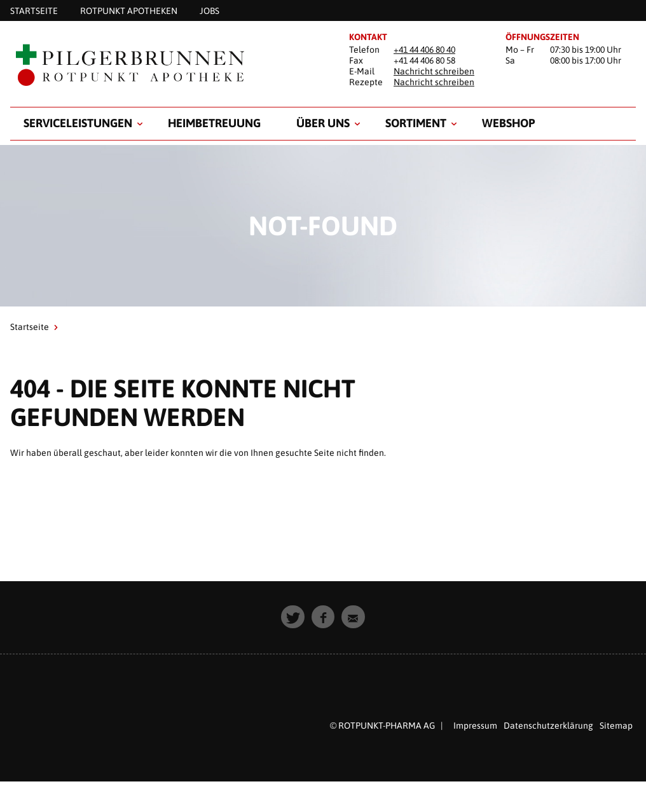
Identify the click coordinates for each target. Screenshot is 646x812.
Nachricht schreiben (434, 71)
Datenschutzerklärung (548, 726)
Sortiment (416, 123)
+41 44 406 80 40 (424, 50)
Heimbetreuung (214, 123)
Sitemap (616, 726)
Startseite (30, 327)
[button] (293, 617)
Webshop (508, 123)
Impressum (475, 726)
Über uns (323, 123)
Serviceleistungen (78, 123)
